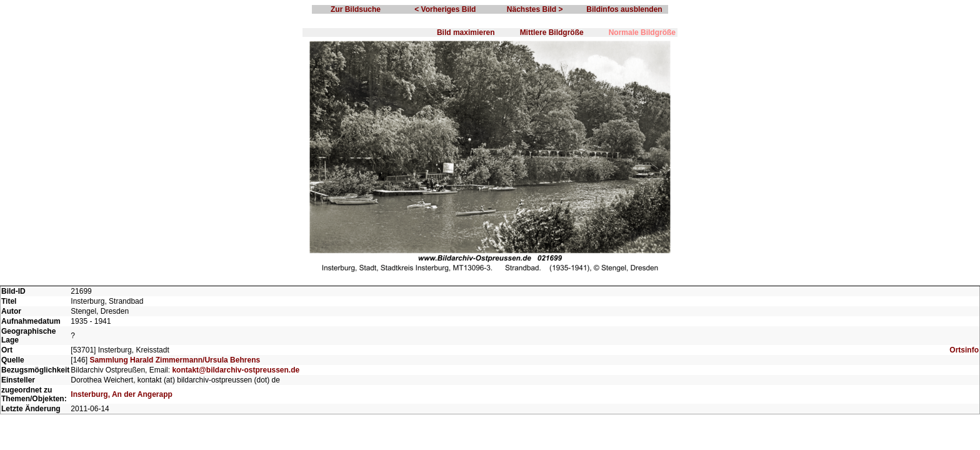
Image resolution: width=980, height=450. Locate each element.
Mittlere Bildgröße (552, 32)
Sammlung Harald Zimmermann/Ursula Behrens (175, 360)
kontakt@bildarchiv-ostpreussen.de (236, 370)
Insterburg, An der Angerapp (121, 394)
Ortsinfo (964, 350)
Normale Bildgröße (642, 32)
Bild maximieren (466, 32)
